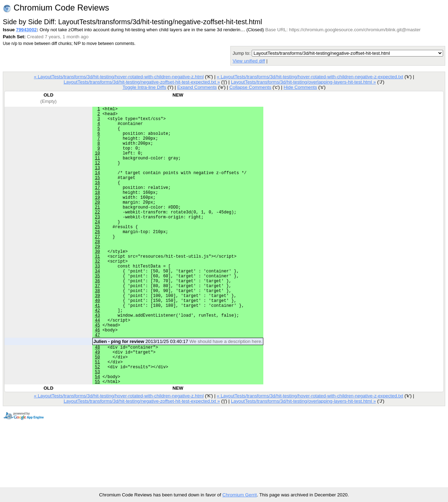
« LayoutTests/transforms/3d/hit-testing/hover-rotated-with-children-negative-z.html (119, 77)
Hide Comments (300, 87)
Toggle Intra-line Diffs (144, 87)
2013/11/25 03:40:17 (178, 391)
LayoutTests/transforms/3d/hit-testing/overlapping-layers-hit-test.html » (304, 82)
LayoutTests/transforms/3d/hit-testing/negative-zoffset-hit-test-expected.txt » (142, 82)
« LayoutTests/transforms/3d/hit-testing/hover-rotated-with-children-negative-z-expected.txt (310, 77)
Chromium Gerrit (239, 495)
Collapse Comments (250, 87)
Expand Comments (197, 87)
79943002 (27, 30)
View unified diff (249, 61)
